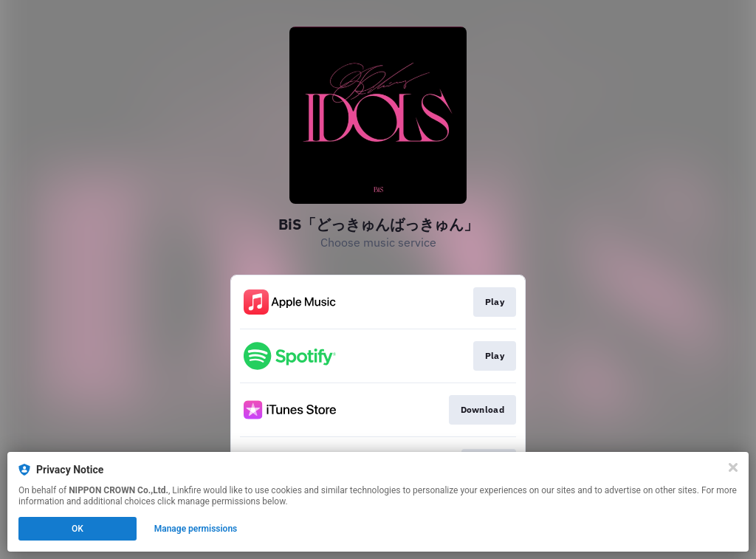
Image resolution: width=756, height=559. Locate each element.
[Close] (733, 467)
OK (78, 529)
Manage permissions (196, 529)
